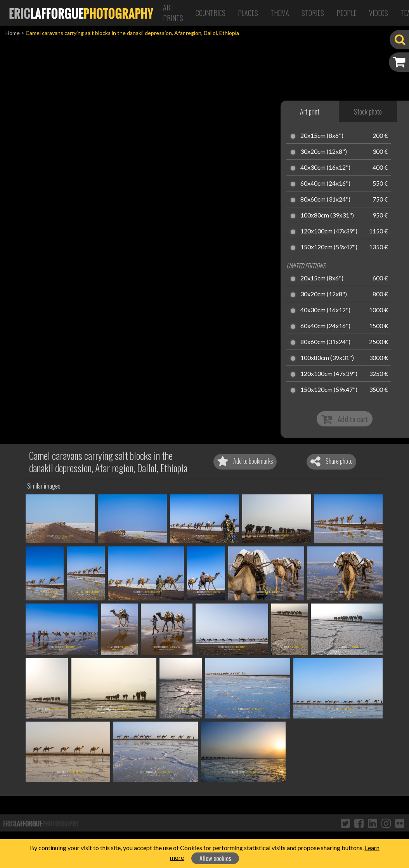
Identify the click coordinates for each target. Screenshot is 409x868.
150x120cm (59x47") (329, 247)
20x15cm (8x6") (322, 136)
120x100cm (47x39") (329, 231)
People (347, 13)
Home (13, 33)
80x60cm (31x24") (325, 200)
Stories (313, 13)
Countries (211, 13)
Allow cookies (215, 858)
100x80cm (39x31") (327, 216)
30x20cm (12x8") (324, 152)
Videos (379, 13)
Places (248, 13)
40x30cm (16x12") (325, 168)
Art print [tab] (310, 111)
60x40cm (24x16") (325, 184)
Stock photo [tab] (368, 111)
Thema (280, 13)
